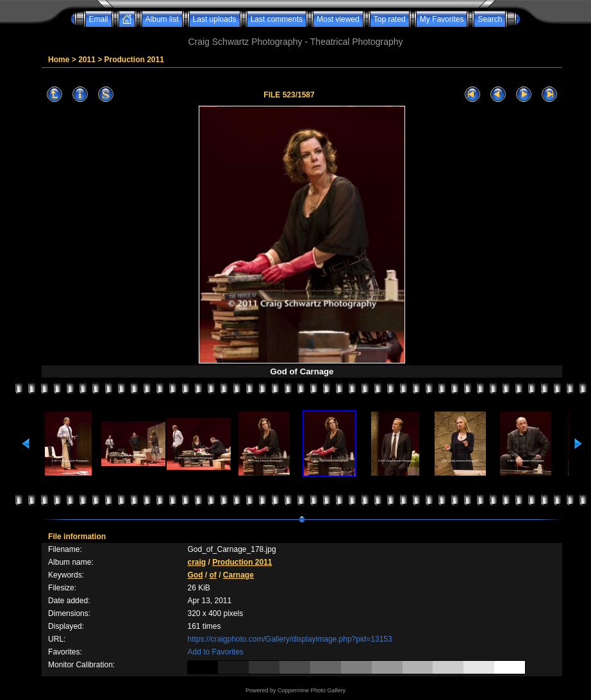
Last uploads (215, 19)
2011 (87, 60)
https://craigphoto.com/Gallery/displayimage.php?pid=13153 (289, 639)
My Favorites (442, 19)
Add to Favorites (215, 652)
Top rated (390, 19)
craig (196, 562)
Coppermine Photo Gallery (312, 690)
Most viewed (338, 19)
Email (99, 19)
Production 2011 (134, 60)
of (212, 575)
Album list (162, 19)
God (195, 575)
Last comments (277, 19)
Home (59, 60)
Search (490, 19)
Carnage (238, 575)
